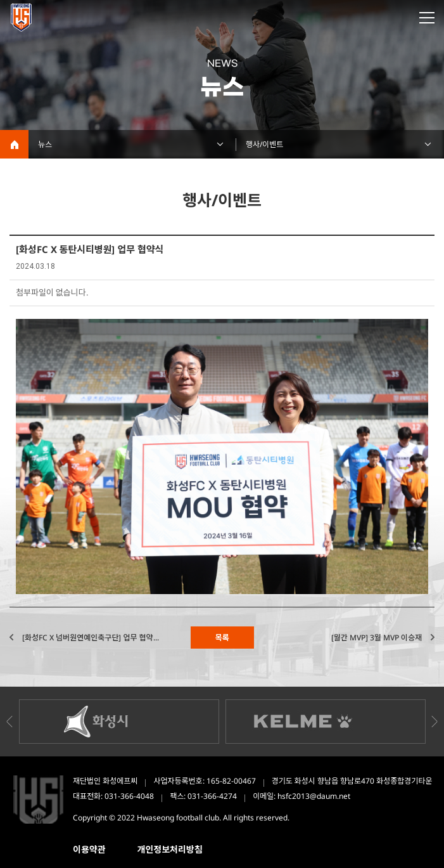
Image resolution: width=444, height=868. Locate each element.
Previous (10, 722)
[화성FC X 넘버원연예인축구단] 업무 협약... (91, 638)
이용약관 (89, 849)
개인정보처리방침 (170, 849)
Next (434, 722)
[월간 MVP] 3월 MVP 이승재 (377, 638)
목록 (222, 638)
